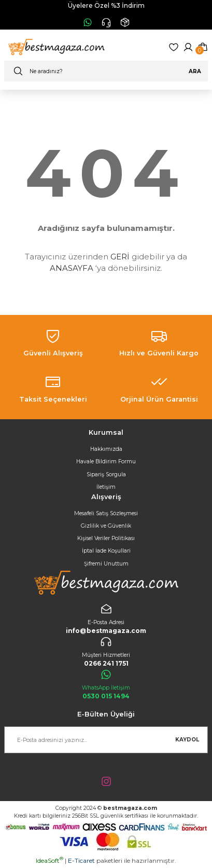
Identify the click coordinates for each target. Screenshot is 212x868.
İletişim (106, 487)
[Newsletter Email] (106, 740)
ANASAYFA (72, 268)
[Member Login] (188, 47)
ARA (195, 71)
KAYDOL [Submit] (187, 740)
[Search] (106, 71)
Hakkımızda (106, 449)
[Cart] (203, 47)
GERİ (120, 257)
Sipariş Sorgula (106, 474)
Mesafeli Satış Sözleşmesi (106, 513)
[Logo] (55, 47)
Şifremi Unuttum (106, 564)
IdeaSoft (50, 860)
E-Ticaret (81, 860)
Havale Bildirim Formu (106, 461)
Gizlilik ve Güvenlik (106, 526)
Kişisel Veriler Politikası (106, 538)
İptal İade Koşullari (106, 551)
